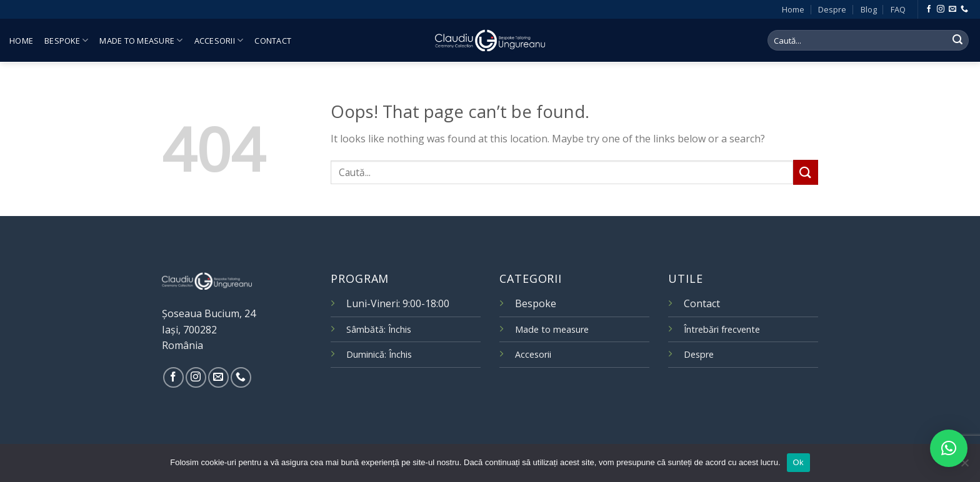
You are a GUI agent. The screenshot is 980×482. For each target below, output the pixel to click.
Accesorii (219, 40)
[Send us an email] (952, 9)
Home (793, 9)
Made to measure (141, 40)
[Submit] (957, 41)
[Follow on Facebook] (929, 9)
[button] (949, 448)
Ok (798, 462)
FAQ (898, 9)
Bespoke (66, 40)
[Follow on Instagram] (941, 9)
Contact (273, 41)
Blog (869, 9)
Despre (832, 9)
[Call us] (964, 9)
